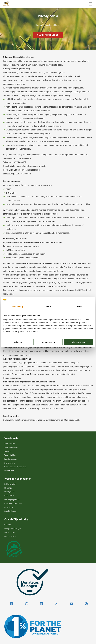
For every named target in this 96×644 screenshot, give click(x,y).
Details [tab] (48, 307)
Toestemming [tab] (17, 307)
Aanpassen (48, 342)
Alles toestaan (78, 342)
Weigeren (18, 342)
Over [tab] (79, 307)
